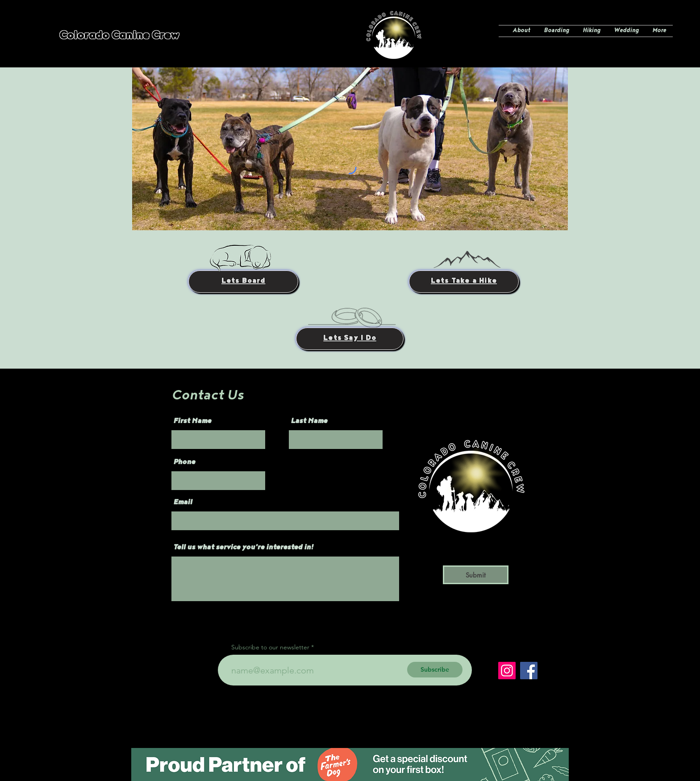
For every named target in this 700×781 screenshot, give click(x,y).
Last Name (309, 422)
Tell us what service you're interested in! (243, 548)
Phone (184, 463)
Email (183, 503)
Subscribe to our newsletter (270, 647)
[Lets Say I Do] (350, 339)
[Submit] (476, 575)
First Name (192, 422)
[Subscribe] (435, 670)
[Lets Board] (243, 282)
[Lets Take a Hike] (464, 282)
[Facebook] (529, 671)
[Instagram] (507, 671)
